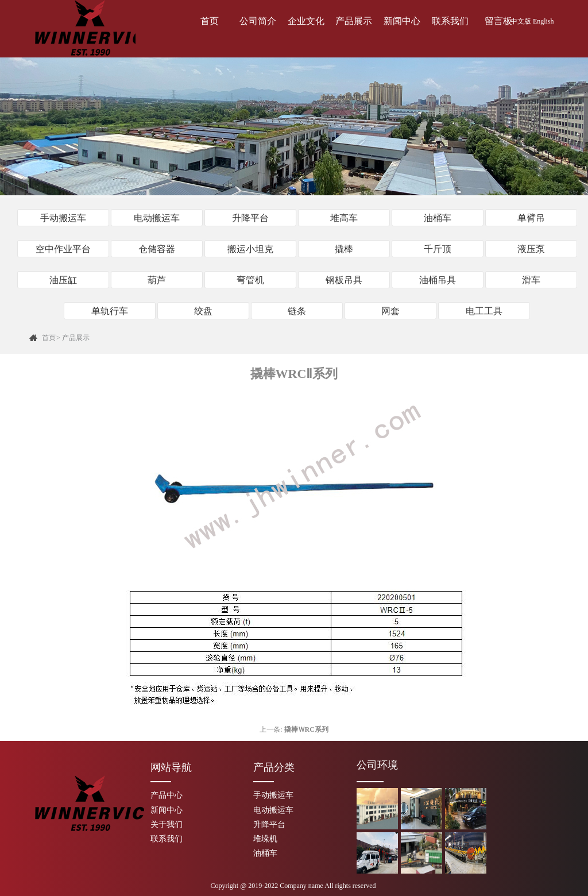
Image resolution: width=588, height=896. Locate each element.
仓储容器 (157, 249)
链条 (297, 311)
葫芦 (157, 280)
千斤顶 (438, 249)
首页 (210, 21)
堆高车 (344, 218)
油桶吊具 (438, 280)
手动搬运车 (63, 218)
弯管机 (250, 280)
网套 (390, 311)
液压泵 (531, 249)
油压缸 (63, 280)
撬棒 (344, 249)
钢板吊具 (344, 280)
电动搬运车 (157, 218)
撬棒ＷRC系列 (306, 729)
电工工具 (484, 311)
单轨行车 (110, 311)
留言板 (498, 21)
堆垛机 (265, 839)
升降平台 (250, 218)
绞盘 (203, 311)
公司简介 (258, 21)
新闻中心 (402, 21)
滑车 (531, 280)
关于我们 (167, 824)
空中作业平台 (63, 249)
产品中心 (167, 795)
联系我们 (450, 21)
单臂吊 (531, 218)
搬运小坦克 (250, 249)
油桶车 (438, 218)
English (543, 21)
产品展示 (354, 21)
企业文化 (306, 21)
